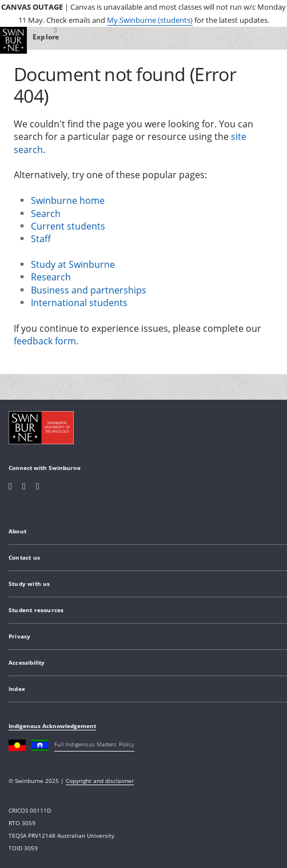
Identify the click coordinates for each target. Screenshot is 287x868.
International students (79, 303)
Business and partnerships (89, 290)
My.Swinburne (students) (150, 20)
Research (51, 277)
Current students (68, 226)
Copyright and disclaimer (100, 781)
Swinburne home (68, 200)
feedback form (45, 341)
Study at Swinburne (73, 264)
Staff (41, 239)
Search (46, 214)
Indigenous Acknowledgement (52, 726)
